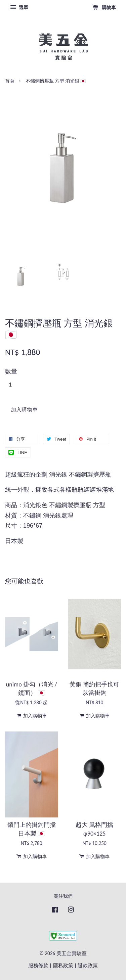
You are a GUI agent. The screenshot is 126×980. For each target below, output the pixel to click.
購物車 (104, 7)
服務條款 (38, 965)
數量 (11, 371)
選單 (19, 7)
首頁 (10, 81)
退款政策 (88, 965)
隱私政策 (63, 965)
